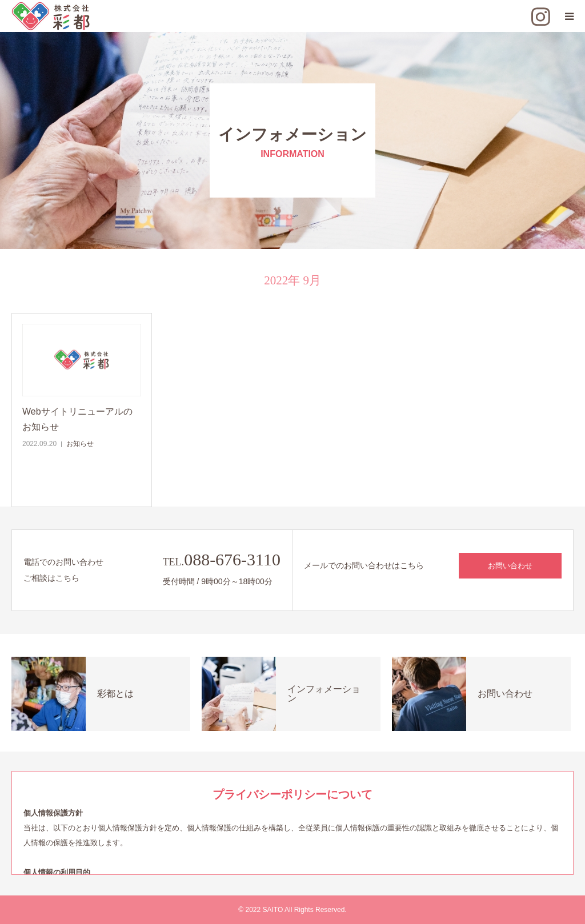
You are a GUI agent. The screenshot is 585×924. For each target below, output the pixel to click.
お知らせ (80, 444)
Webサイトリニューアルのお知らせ (77, 419)
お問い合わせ (510, 566)
